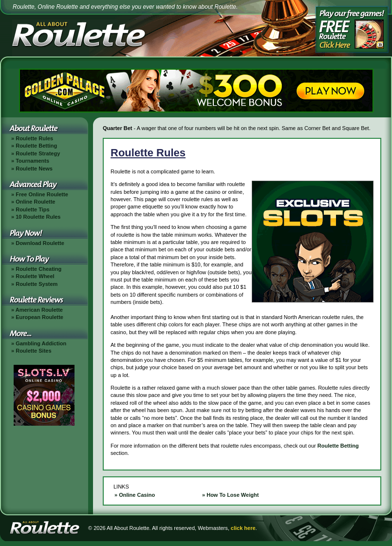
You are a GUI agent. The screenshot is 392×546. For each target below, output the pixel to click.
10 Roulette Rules (38, 217)
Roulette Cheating (38, 269)
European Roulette (39, 317)
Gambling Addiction (41, 343)
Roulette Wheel (35, 276)
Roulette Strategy (38, 153)
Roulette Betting (36, 146)
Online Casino (137, 495)
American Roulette (39, 310)
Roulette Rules (34, 138)
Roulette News (34, 169)
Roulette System (37, 284)
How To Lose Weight (233, 495)
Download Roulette (40, 243)
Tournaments (32, 161)
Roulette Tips (32, 209)
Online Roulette (35, 202)
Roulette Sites (33, 351)
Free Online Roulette (42, 194)
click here (243, 528)
